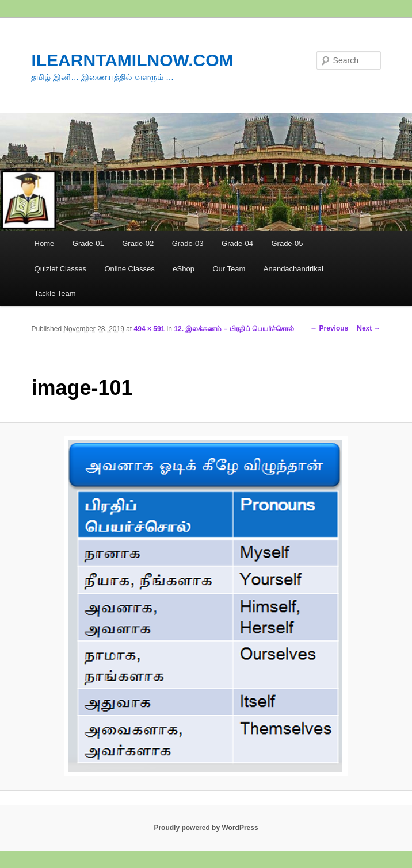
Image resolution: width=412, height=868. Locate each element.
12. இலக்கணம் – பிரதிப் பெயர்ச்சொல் (234, 329)
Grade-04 (237, 243)
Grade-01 (88, 243)
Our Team (229, 269)
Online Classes (129, 269)
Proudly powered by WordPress (206, 828)
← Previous (329, 328)
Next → (369, 328)
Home (45, 243)
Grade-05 (287, 243)
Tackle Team (55, 293)
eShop (184, 269)
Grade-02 (138, 243)
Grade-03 (188, 243)
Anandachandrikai (293, 269)
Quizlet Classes (60, 269)
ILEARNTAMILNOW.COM (132, 60)
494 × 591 (150, 329)
